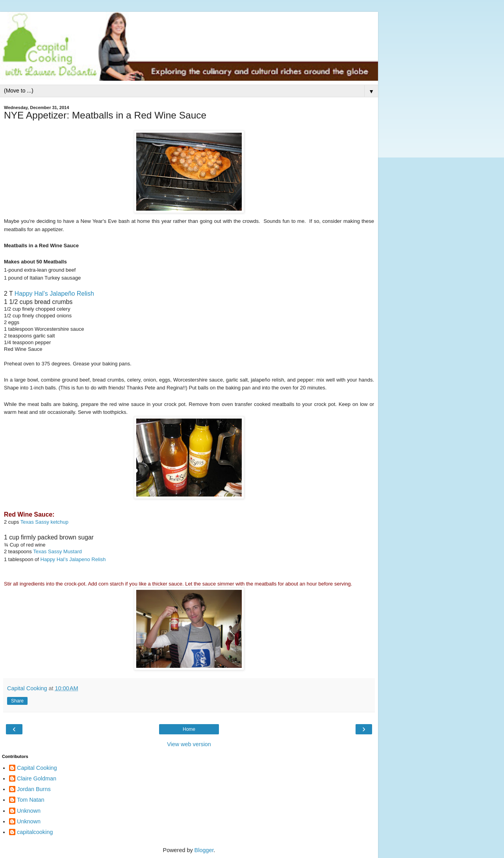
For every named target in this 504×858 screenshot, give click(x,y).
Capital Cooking (37, 768)
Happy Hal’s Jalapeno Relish (73, 559)
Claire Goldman (37, 778)
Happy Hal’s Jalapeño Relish (54, 294)
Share (17, 701)
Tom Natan (31, 800)
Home (189, 729)
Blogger (204, 850)
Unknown (29, 811)
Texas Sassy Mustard (57, 551)
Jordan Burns (34, 789)
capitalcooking (35, 832)
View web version (189, 744)
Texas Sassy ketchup (44, 522)
